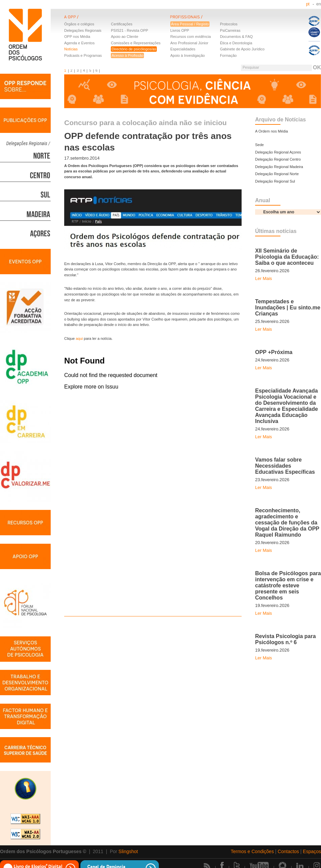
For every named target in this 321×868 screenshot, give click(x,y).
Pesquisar (251, 67)
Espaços (312, 851)
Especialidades (183, 49)
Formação (228, 55)
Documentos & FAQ (236, 37)
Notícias (71, 49)
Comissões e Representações (136, 43)
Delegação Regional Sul (275, 181)
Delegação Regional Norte (277, 174)
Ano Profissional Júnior (189, 43)
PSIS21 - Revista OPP (129, 30)
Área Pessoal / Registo (190, 24)
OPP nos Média (77, 37)
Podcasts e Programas (83, 55)
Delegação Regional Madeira (279, 167)
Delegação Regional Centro (278, 159)
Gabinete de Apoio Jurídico (242, 49)
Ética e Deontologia (236, 43)
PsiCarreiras (230, 30)
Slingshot (128, 851)
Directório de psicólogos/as (134, 49)
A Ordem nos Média (271, 131)
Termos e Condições (252, 851)
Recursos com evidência (191, 37)
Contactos (288, 851)
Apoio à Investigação (188, 55)
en (319, 4)
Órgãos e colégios (79, 24)
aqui (79, 338)
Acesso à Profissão (127, 55)
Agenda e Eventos (79, 43)
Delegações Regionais (83, 30)
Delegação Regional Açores (278, 152)
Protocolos (229, 24)
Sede (260, 145)
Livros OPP (180, 30)
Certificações (122, 24)
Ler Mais (264, 278)
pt (308, 4)
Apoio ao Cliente (125, 37)
